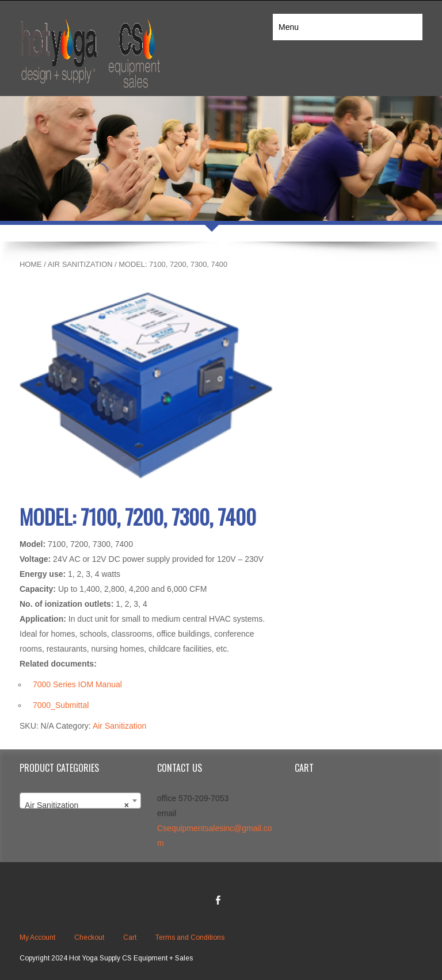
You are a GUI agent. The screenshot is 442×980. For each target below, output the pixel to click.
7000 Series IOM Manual (77, 684)
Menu (289, 27)
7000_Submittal (61, 705)
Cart (130, 937)
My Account (37, 937)
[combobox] (80, 801)
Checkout (89, 937)
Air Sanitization (80, 264)
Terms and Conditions (190, 937)
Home (31, 264)
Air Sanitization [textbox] (77, 805)
